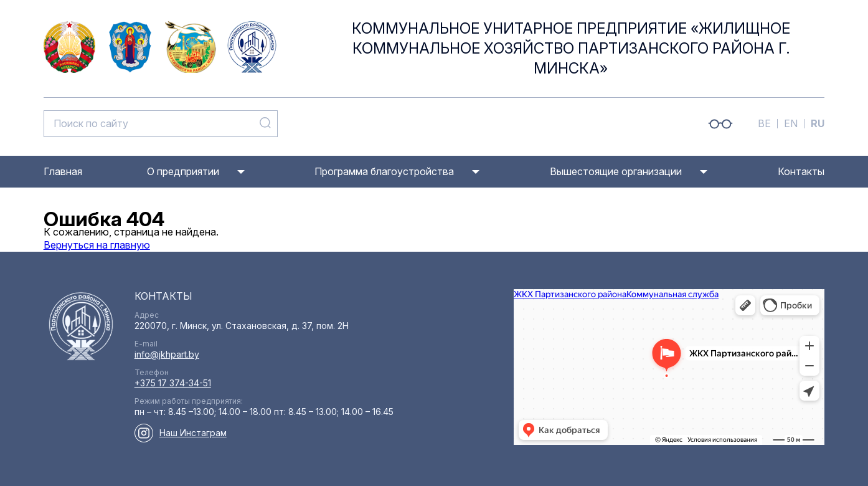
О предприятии (183, 171)
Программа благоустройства (384, 171)
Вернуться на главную (97, 245)
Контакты (801, 171)
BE (764, 123)
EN (791, 123)
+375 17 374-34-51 (173, 383)
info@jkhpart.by (167, 354)
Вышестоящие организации (616, 171)
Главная (63, 171)
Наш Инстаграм (193, 433)
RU (818, 123)
